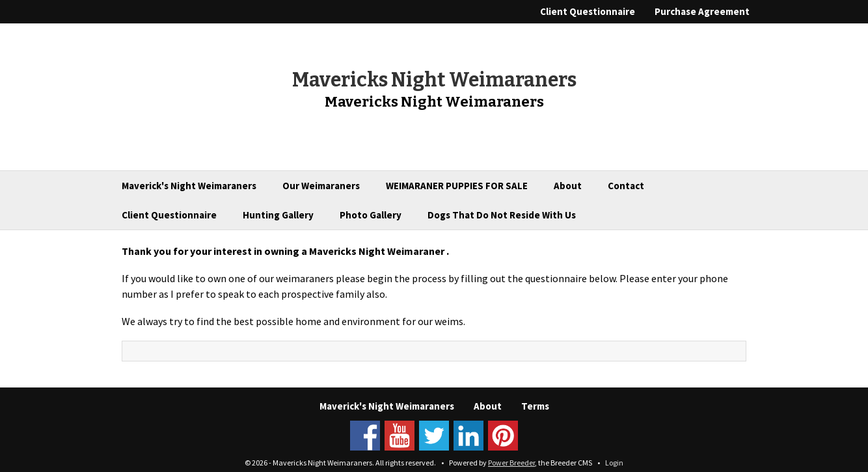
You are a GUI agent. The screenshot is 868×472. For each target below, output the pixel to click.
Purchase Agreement (702, 11)
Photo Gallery (371, 215)
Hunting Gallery (278, 215)
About (568, 186)
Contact (626, 186)
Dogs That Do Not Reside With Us (502, 215)
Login (614, 463)
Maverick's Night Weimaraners (189, 186)
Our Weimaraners (321, 186)
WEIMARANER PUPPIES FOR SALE (457, 186)
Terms (535, 406)
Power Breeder (511, 463)
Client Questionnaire (588, 11)
